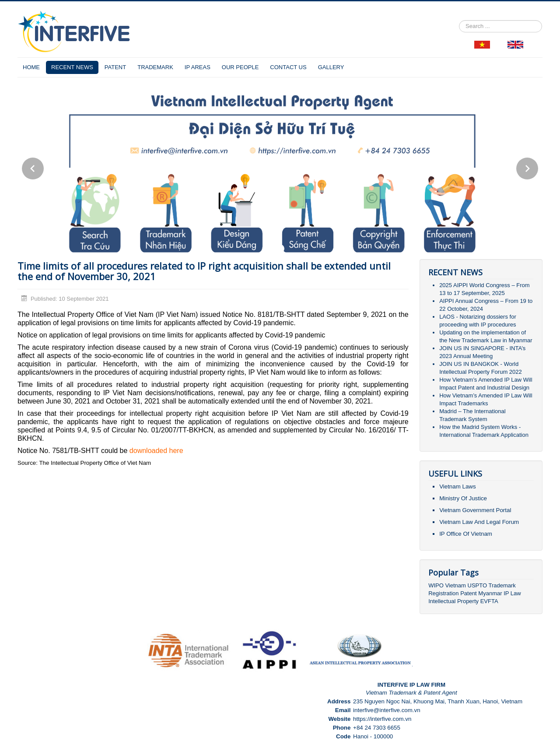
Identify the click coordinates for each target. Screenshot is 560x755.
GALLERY (331, 67)
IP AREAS (198, 67)
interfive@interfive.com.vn (387, 710)
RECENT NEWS (72, 67)
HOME (31, 67)
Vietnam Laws (457, 486)
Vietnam (455, 585)
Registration (443, 593)
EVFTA (489, 601)
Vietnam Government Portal (475, 510)
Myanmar (490, 593)
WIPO (437, 585)
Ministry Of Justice (463, 498)
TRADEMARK (155, 67)
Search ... (459, 20)
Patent (469, 593)
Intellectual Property (453, 601)
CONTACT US (288, 67)
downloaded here (156, 451)
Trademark (502, 585)
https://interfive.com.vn (382, 719)
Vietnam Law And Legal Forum (479, 522)
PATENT (115, 67)
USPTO (478, 585)
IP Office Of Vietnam (466, 534)
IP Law (512, 593)
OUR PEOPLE (240, 67)
